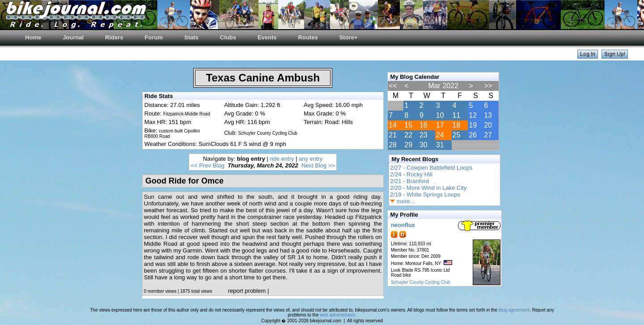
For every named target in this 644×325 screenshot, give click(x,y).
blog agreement (514, 310)
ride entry (282, 159)
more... (402, 201)
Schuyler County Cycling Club (420, 282)
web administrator (337, 315)
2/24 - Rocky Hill (411, 174)
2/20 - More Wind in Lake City (428, 188)
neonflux (403, 225)
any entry (311, 159)
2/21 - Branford (409, 181)
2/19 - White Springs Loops (425, 195)
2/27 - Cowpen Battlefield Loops (431, 168)
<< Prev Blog (207, 165)
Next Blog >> (318, 165)
